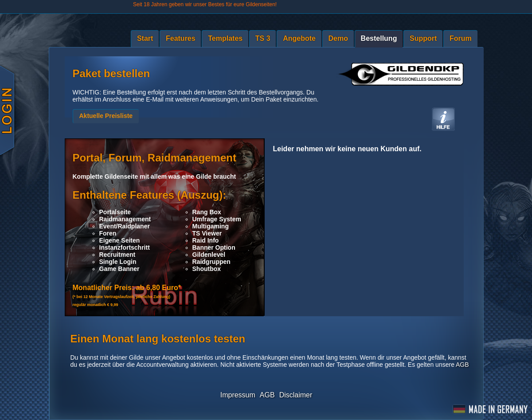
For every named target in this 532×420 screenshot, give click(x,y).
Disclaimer (296, 395)
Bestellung (379, 38)
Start (145, 38)
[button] (106, 116)
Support (423, 38)
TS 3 (263, 38)
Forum (461, 38)
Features (181, 38)
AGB (462, 365)
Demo (338, 38)
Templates (225, 38)
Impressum (238, 395)
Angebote (299, 38)
